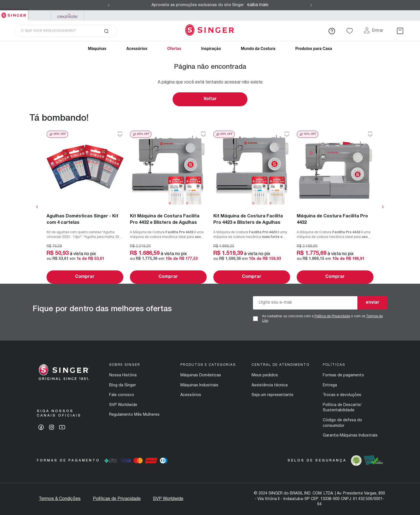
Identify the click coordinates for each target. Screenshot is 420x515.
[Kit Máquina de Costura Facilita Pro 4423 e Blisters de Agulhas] (252, 207)
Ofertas (174, 48)
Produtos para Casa (314, 48)
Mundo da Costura (258, 48)
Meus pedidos (265, 375)
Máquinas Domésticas (201, 375)
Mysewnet (67, 15)
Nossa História (123, 375)
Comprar (85, 277)
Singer (14, 13)
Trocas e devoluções (342, 395)
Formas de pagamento (343, 375)
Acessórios (137, 48)
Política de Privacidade (332, 316)
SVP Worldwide (123, 405)
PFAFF (39, 15)
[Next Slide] (311, 5)
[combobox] (66, 31)
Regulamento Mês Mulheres (134, 415)
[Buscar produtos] (106, 31)
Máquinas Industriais (199, 385)
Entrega (330, 385)
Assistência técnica (270, 385)
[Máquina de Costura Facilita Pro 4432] (335, 207)
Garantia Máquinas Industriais (350, 436)
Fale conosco (122, 395)
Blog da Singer (123, 385)
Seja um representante (272, 395)
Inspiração (211, 48)
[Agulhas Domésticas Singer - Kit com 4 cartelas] (85, 207)
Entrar (378, 31)
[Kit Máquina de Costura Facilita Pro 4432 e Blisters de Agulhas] (168, 207)
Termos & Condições (60, 499)
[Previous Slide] (109, 5)
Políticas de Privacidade (117, 499)
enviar (372, 303)
